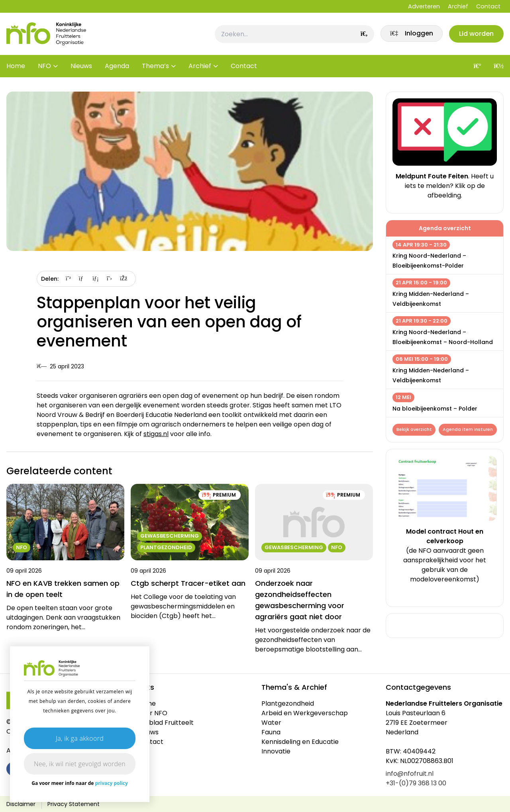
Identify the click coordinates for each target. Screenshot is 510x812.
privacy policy (112, 783)
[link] (410, 35)
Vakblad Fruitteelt (165, 723)
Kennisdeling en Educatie (300, 742)
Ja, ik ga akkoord (80, 738)
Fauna (271, 732)
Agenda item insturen (425, 442)
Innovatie (276, 751)
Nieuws (81, 68)
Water (271, 723)
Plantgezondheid (288, 703)
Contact (488, 6)
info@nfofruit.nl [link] (410, 774)
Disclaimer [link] (21, 804)
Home (16, 68)
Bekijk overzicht (414, 430)
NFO (44, 68)
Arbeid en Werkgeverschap (305, 713)
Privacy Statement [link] (74, 804)
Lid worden (476, 34)
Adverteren (424, 6)
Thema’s (155, 68)
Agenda (117, 68)
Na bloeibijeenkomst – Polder (435, 409)
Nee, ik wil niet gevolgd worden (80, 764)
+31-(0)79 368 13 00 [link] (416, 783)
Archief (458, 6)
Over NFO (152, 713)
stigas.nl (156, 434)
